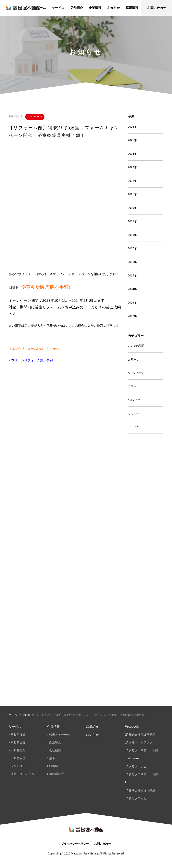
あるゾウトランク (141, 742)
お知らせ (133, 359)
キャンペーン (35, 117)
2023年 (132, 167)
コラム (132, 386)
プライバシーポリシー (75, 844)
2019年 (132, 221)
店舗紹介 (92, 727)
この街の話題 (136, 346)
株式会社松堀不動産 (142, 735)
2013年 (132, 303)
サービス (15, 727)
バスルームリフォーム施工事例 (31, 360)
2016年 (132, 262)
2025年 (132, 140)
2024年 (132, 154)
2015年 (132, 275)
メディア (133, 427)
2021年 (132, 194)
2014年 (132, 289)
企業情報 (54, 727)
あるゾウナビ (138, 766)
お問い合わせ (103, 844)
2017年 (132, 248)
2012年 (132, 316)
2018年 (132, 235)
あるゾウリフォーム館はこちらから (34, 349)
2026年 (132, 127)
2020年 (132, 208)
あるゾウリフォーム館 (143, 750)
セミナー (133, 413)
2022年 (132, 181)
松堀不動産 (23, 8)
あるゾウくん (138, 798)
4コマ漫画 (134, 400)
